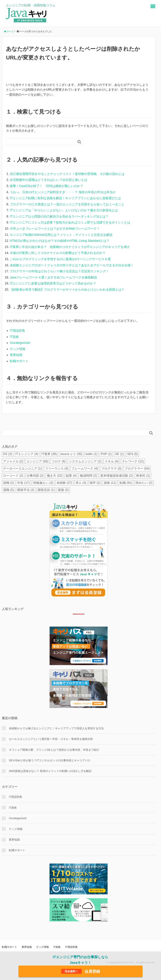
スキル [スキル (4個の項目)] (112, 461)
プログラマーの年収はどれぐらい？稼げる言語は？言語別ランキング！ (59, 271)
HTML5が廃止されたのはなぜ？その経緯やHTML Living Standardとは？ (60, 241)
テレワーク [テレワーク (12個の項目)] (133, 461)
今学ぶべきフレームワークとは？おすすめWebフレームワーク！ (55, 229)
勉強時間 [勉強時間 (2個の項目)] (88, 476)
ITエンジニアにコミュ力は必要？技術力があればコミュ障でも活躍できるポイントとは (70, 222)
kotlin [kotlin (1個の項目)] (91, 454)
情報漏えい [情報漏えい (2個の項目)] (43, 483)
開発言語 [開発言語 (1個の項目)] (46, 490)
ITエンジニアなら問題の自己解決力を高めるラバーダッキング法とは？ (59, 216)
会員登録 (81, 971)
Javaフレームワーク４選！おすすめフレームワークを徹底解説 (53, 277)
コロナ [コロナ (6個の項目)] (59, 461)
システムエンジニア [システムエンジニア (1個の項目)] (85, 461)
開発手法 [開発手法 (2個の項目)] (26, 490)
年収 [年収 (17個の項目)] (24, 483)
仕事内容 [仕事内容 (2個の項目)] (35, 476)
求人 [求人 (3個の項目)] (81, 483)
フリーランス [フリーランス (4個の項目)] (57, 468)
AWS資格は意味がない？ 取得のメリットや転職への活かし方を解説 (50, 771)
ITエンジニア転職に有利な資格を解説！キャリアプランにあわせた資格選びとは (65, 198)
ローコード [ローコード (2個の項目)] (13, 476)
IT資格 (14, 337)
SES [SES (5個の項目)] (133, 454)
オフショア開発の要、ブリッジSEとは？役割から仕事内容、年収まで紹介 (54, 750)
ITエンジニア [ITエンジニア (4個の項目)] (27, 454)
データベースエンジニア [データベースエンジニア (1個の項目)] (22, 468)
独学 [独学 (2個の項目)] (95, 483)
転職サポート (19, 361)
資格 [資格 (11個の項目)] (110, 483)
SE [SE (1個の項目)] (119, 454)
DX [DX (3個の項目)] (8, 454)
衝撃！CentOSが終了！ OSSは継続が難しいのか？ (47, 186)
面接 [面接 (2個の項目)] (63, 490)
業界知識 (16, 355)
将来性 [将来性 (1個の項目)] (143, 476)
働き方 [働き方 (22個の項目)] (55, 476)
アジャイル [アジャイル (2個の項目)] (13, 461)
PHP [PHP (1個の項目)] (106, 454)
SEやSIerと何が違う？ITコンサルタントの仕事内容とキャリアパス (50, 760)
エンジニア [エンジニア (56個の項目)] (37, 461)
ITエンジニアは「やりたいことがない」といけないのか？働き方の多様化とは (64, 210)
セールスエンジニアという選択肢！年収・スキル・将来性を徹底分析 (51, 739)
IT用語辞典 (17, 331)
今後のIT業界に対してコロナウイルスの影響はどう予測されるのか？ (58, 253)
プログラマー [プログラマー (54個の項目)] (137, 468)
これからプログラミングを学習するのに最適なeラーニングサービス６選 (60, 259)
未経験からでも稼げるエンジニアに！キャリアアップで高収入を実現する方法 (56, 728)
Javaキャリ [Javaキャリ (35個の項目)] (71, 454)
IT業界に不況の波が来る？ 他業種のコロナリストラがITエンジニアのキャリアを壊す (70, 247)
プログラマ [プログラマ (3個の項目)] (111, 468)
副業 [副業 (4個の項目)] (71, 476)
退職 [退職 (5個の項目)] (9, 490)
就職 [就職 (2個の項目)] (9, 483)
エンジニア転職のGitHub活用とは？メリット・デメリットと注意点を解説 (61, 235)
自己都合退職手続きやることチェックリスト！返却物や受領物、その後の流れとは (67, 174)
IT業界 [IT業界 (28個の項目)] (49, 454)
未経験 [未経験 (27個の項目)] (64, 483)
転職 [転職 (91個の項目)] (126, 483)
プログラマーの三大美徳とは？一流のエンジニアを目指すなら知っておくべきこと (67, 204)
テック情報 (18, 349)
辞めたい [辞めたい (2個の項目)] (144, 483)
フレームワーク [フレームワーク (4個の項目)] (85, 468)
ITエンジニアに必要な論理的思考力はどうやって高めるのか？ (53, 283)
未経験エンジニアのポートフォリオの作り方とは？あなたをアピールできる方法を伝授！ (72, 265)
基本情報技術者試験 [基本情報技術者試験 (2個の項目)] (116, 476)
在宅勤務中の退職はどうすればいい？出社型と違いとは (49, 180)
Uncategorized (20, 343)
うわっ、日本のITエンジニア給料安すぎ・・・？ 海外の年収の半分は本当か (63, 192)
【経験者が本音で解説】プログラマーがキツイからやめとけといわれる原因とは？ (67, 290)
